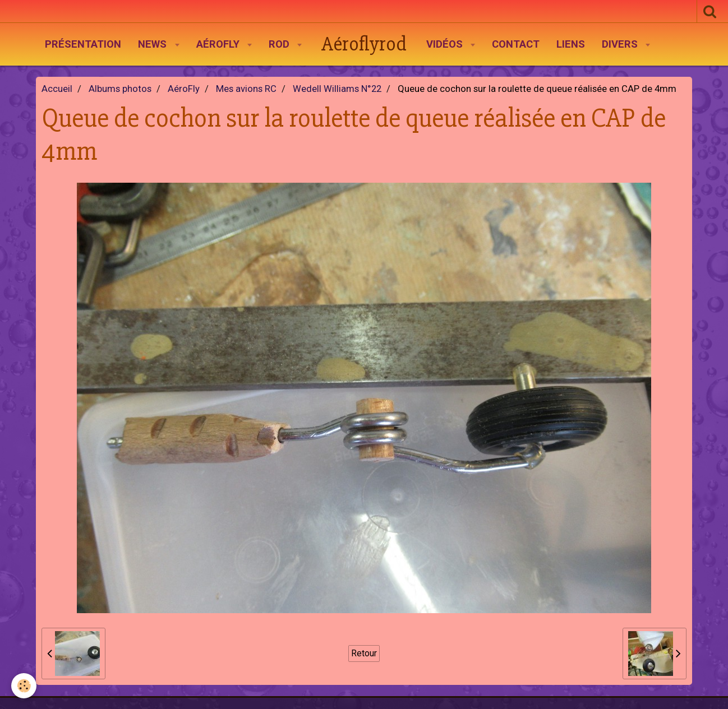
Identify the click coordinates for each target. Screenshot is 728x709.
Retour (364, 653)
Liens (571, 44)
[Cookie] (24, 686)
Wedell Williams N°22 (337, 89)
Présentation (83, 44)
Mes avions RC (246, 89)
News (154, 44)
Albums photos (120, 89)
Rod (280, 44)
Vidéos (446, 44)
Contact (516, 44)
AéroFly (219, 44)
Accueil (57, 89)
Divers (621, 44)
